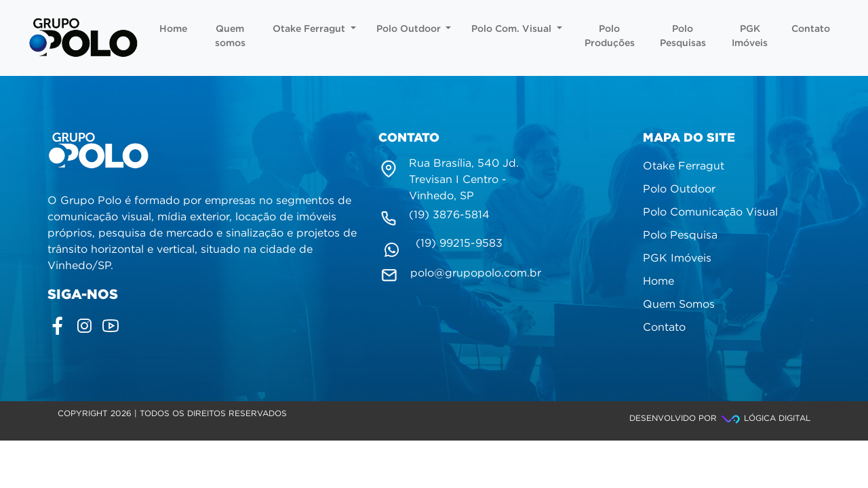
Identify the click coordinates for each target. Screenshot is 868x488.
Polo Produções (610, 36)
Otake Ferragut (314, 29)
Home (173, 29)
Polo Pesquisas (683, 36)
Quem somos (230, 36)
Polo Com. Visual (517, 29)
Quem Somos (679, 305)
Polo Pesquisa (680, 236)
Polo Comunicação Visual (710, 212)
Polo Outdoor (414, 29)
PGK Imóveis (750, 36)
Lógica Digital (765, 419)
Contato (811, 29)
